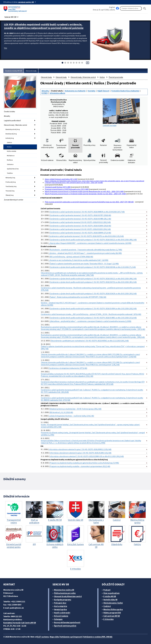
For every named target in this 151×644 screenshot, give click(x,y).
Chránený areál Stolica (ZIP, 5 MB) (58, 187)
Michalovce (11, 156)
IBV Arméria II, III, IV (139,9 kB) (61, 412)
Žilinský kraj (10, 195)
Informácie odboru (57, 93)
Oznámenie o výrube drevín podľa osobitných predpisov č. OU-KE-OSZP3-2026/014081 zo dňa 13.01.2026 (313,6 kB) (93, 318)
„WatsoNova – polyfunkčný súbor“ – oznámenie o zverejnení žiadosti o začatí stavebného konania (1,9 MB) (90, 321)
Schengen (58, 619)
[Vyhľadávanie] (131, 8)
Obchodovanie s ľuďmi (113, 603)
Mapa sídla (54, 637)
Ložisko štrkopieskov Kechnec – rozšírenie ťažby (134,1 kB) (71, 416)
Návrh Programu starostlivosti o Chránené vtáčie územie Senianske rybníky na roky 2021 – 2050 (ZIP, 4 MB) (85, 194)
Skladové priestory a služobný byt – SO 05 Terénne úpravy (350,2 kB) (76, 409)
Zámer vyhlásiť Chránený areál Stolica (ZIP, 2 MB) (61, 179)
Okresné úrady (31, 71)
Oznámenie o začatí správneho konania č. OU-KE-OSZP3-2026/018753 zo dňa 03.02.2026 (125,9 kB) (86, 236)
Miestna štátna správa (113, 609)
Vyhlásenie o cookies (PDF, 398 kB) (98, 637)
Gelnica (9, 142)
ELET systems (43, 637)
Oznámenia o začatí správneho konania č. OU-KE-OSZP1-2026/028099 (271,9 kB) (80, 233)
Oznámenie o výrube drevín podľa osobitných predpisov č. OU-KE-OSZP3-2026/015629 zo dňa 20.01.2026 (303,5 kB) (93, 293)
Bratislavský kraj (11, 134)
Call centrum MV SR (112, 616)
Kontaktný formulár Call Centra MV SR (20, 623)
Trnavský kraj (10, 191)
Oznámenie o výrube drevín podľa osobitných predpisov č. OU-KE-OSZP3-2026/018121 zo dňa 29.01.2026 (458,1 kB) (93, 240)
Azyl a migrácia (61, 606)
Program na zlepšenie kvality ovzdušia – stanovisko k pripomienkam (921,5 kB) (80, 466)
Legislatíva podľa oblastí (12, 121)
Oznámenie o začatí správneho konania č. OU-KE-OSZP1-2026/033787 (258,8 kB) (80, 215)
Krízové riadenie (61, 616)
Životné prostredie (116, 77)
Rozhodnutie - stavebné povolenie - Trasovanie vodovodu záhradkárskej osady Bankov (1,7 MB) (86, 250)
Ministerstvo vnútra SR (64, 590)
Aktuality (7, 116)
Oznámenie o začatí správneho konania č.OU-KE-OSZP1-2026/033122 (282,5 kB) (80, 222)
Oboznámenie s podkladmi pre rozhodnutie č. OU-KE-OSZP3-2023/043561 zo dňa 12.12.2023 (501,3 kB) (90, 341)
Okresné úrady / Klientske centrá (15, 125)
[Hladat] (145, 8)
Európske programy (63, 600)
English (112, 7)
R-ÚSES (45, 93)
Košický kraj (10, 138)
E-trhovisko (109, 619)
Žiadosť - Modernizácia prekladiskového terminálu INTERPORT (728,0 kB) (78, 297)
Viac (6, 48)
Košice (9, 147)
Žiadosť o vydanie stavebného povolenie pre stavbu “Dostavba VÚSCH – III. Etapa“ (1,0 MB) (84, 264)
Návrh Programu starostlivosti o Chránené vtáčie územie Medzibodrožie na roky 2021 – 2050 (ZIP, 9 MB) (84, 191)
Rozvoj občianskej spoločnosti (67, 623)
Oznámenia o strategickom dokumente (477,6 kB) (68, 368)
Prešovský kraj (11, 182)
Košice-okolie (12, 151)
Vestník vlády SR (110, 600)
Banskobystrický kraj (13, 129)
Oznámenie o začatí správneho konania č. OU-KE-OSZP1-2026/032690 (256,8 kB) (80, 226)
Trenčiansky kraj (11, 186)
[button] (12, 16)
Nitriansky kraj (10, 178)
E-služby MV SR (110, 596)
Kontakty (91, 91)
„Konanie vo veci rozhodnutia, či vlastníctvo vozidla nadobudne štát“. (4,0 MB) (79, 260)
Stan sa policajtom (111, 593)
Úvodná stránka (9, 112)
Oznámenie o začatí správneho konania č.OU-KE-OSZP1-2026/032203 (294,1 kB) (80, 229)
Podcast (107, 590)
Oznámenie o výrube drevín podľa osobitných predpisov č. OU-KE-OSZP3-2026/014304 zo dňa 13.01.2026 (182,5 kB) (93, 308)
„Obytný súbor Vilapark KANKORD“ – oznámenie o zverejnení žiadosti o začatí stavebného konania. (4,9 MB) (90, 243)
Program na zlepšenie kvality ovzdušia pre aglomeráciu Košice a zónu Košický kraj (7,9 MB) (84, 463)
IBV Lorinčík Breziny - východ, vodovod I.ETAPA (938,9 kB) (71, 257)
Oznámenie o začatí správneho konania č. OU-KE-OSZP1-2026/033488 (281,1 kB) (80, 219)
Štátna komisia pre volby (65, 593)
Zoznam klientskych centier (14, 200)
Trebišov (10, 173)
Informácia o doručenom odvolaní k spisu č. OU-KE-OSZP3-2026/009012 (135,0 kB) (80, 449)
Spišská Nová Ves (13, 169)
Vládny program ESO (112, 613)
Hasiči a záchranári (62, 613)
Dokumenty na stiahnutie (75, 91)
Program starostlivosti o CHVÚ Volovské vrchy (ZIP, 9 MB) (67, 189)
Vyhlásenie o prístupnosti (71, 637)
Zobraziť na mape (121, 112)
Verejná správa (60, 609)
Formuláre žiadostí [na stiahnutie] (125, 91)
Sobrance (10, 164)
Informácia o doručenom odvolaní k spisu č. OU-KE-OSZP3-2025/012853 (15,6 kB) (81, 453)
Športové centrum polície (65, 626)
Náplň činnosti (103, 91)
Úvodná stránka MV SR (14, 71)
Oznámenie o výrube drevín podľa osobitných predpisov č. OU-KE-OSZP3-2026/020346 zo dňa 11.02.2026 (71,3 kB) (93, 267)
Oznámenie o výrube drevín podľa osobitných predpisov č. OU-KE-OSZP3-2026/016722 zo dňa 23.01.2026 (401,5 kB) (93, 282)
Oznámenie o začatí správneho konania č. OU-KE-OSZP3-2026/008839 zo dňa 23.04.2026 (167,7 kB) (87, 212)
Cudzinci (107, 606)
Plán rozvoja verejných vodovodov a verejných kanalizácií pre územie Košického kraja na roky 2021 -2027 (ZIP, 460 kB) (89, 202)
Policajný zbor (60, 603)
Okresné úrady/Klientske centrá (68, 596)
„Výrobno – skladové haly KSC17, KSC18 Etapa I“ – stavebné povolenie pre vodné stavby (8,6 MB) (85, 253)
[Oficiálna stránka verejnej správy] (27, 2)
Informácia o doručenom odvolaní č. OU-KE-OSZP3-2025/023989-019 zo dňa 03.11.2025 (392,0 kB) (87, 456)
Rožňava (10, 160)
